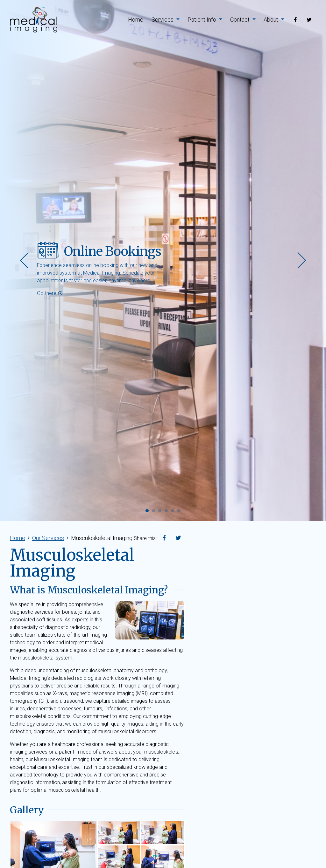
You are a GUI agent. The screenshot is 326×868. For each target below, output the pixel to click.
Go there (50, 293)
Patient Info (205, 20)
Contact (243, 20)
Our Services (48, 538)
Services (166, 20)
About (274, 20)
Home (136, 20)
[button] (147, 508)
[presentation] (24, 260)
